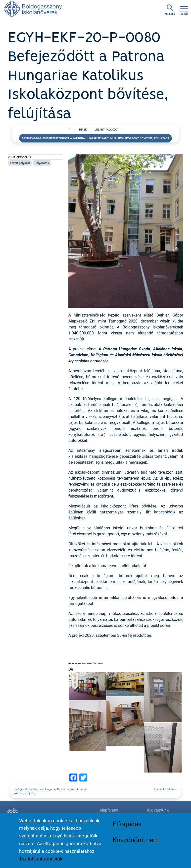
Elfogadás (127, 824)
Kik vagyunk (158, 810)
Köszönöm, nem (136, 840)
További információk (41, 859)
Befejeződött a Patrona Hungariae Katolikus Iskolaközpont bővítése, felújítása (50, 791)
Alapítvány (109, 810)
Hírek (83, 129)
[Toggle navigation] (184, 10)
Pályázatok (42, 163)
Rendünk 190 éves (165, 789)
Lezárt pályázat (106, 129)
